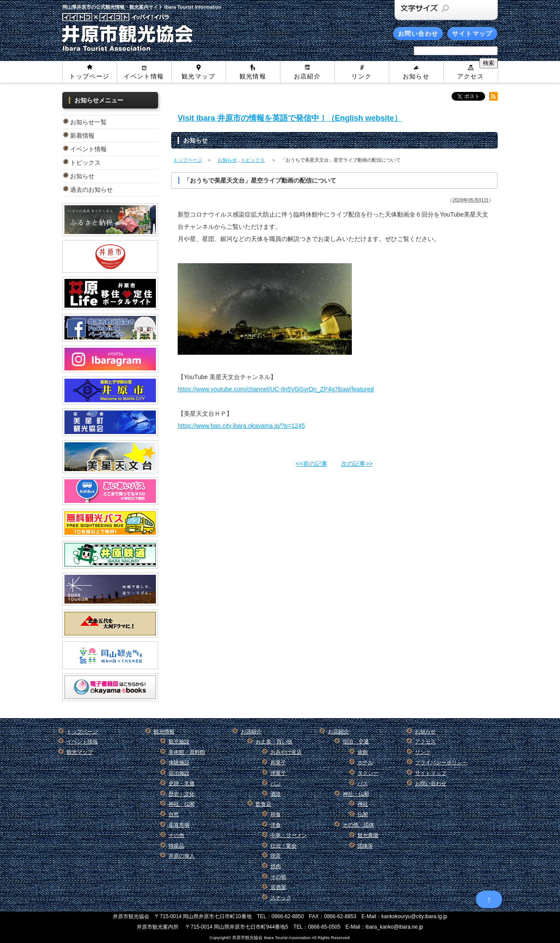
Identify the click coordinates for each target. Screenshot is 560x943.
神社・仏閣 (182, 804)
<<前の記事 (311, 464)
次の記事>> (357, 464)
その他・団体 (358, 825)
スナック (281, 898)
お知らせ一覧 (88, 122)
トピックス (85, 163)
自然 (174, 814)
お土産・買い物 (274, 742)
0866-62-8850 (288, 916)
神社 (363, 804)
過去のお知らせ (91, 190)
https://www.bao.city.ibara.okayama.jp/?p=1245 (241, 426)
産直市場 (179, 825)
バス (363, 784)
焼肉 (276, 866)
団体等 (365, 846)
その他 (176, 835)
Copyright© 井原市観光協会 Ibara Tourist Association (260, 938)
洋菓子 (278, 773)
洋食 (276, 825)
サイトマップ (472, 34)
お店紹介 (307, 76)
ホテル (365, 763)
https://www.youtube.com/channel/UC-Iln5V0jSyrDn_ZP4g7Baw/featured (276, 389)
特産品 (176, 846)
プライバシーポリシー (441, 763)
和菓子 (278, 763)
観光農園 (368, 835)
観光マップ (198, 76)
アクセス (471, 76)
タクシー (368, 773)
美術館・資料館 (187, 752)
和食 (276, 814)
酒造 (276, 794)
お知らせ (416, 76)
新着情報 (82, 136)
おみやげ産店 (286, 752)
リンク (361, 76)
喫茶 (276, 856)
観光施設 (179, 742)
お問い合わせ (418, 34)
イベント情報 (144, 76)
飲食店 (263, 804)
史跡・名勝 (182, 784)
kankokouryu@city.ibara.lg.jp (414, 916)
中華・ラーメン (289, 835)
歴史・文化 (182, 794)
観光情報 (253, 76)
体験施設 (179, 763)
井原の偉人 (182, 856)
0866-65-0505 (324, 927)
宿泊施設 (179, 773)
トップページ (89, 76)
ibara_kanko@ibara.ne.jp (394, 927)
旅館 (363, 752)
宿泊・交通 (356, 742)
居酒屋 (278, 887)
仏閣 (363, 814)
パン (276, 784)
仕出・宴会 (283, 846)
